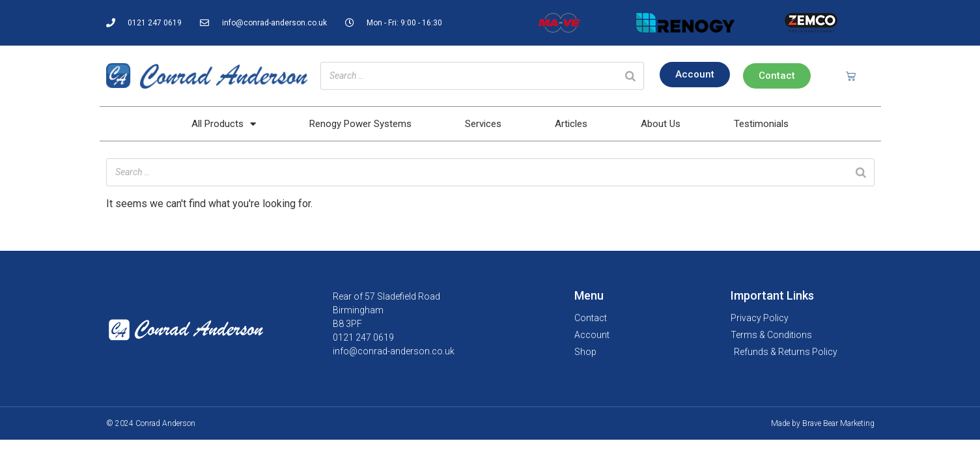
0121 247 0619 (363, 337)
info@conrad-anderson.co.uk (394, 351)
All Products (224, 124)
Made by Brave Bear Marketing (823, 423)
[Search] (630, 76)
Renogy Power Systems (360, 124)
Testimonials (761, 124)
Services (483, 124)
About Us (661, 124)
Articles (571, 124)
